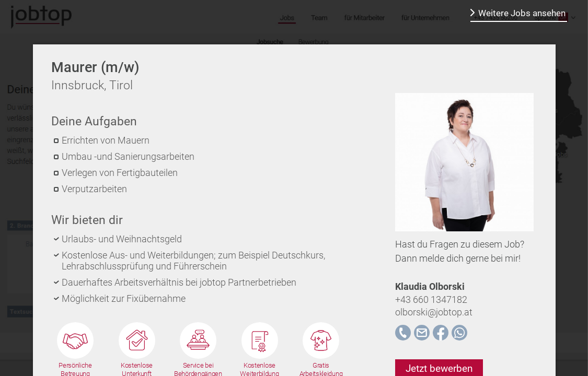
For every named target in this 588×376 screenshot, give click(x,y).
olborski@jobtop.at (434, 312)
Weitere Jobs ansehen (522, 13)
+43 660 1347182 (431, 299)
